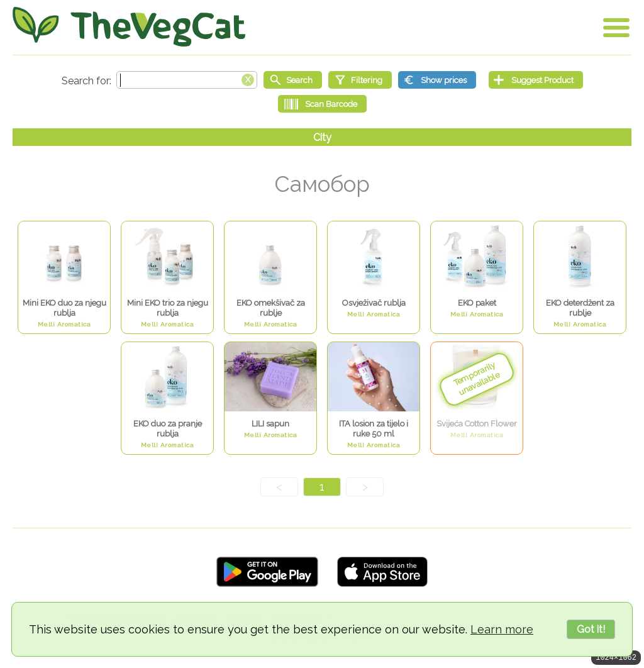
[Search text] (187, 80)
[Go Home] (129, 27)
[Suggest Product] (536, 80)
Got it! (591, 629)
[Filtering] (360, 80)
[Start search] (293, 80)
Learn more (502, 629)
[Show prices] (437, 80)
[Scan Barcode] (322, 104)
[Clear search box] (248, 79)
